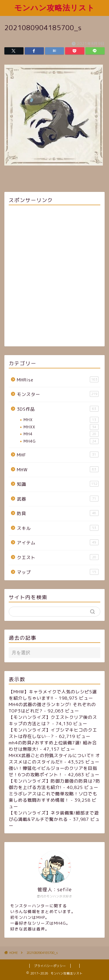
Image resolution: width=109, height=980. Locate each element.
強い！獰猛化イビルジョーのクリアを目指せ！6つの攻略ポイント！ (53, 771)
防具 (58, 513)
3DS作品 (58, 409)
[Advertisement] (54, 277)
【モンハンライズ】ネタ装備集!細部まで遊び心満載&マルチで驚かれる (54, 816)
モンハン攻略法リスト (54, 8)
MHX (61, 420)
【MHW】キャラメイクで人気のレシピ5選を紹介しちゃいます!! (53, 695)
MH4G (61, 441)
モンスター (58, 394)
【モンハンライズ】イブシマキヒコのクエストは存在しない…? (53, 733)
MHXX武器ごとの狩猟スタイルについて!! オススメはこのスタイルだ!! (54, 759)
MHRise (58, 380)
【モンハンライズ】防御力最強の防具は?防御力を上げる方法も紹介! (54, 784)
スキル (58, 528)
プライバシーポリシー (50, 966)
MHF (58, 455)
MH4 (61, 434)
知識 (58, 484)
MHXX (61, 427)
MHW (58, 470)
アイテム (58, 543)
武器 (58, 499)
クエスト (58, 557)
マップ (58, 572)
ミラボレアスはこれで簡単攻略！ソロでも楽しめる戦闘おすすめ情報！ (53, 797)
